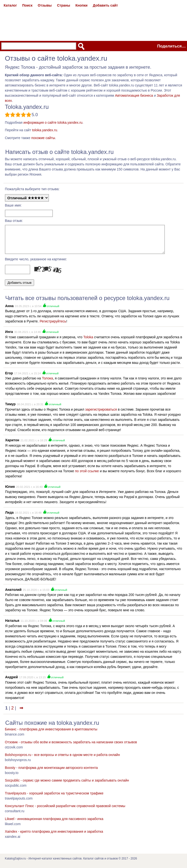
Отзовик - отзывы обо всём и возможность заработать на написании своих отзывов (71, 746)
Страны (64, 5)
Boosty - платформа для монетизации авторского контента (51, 772)
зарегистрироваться (101, 414)
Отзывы (45, 5)
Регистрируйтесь (53, 326)
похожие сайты (43, 138)
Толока (47, 383)
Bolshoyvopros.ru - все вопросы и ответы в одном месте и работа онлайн (62, 759)
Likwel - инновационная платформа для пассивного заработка (54, 823)
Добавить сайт (105, 5)
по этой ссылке (87, 475)
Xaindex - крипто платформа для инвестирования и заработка (54, 836)
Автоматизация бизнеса (134, 95)
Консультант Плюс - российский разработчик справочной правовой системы (65, 810)
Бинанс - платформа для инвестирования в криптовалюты (51, 734)
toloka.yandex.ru (45, 130)
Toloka (88, 341)
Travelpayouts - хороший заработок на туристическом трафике (54, 798)
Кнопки (82, 5)
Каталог (10, 5)
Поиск (27, 5)
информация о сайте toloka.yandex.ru (53, 123)
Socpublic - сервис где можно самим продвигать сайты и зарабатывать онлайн (67, 785)
